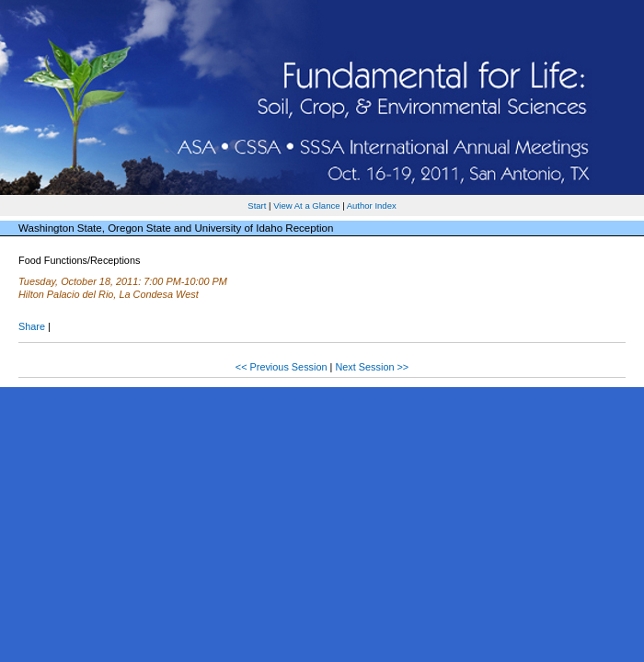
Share (32, 326)
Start (257, 205)
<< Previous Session (282, 367)
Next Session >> (372, 367)
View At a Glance (306, 205)
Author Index (372, 205)
